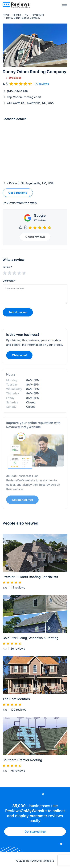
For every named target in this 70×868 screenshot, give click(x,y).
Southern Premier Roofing (22, 762)
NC (26, 15)
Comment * (9, 281)
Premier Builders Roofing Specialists (30, 578)
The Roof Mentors (16, 701)
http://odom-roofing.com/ (24, 97)
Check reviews (35, 237)
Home (6, 15)
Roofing (17, 15)
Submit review (18, 312)
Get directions (18, 193)
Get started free (35, 833)
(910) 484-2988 (17, 91)
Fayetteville (38, 15)
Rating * (7, 267)
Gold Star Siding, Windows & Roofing (30, 639)
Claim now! (19, 357)
